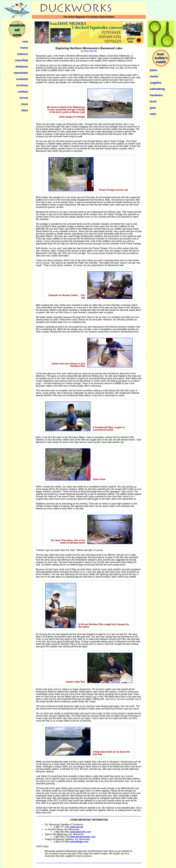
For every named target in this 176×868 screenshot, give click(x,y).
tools (153, 101)
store (25, 104)
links (25, 110)
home (24, 48)
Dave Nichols (90, 51)
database (22, 67)
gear (153, 108)
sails (153, 114)
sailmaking (157, 89)
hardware (156, 95)
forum (24, 98)
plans (154, 70)
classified (21, 60)
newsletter (21, 73)
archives (22, 85)
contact (23, 92)
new (25, 41)
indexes (23, 54)
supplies (156, 83)
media (154, 76)
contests (22, 79)
